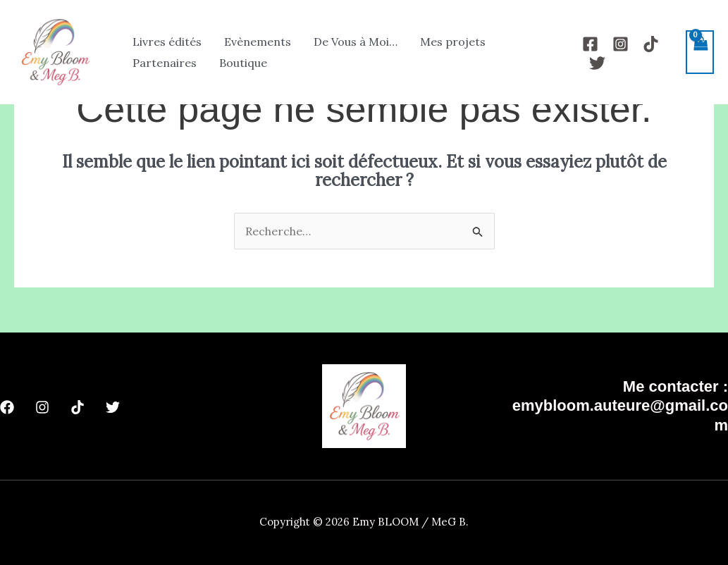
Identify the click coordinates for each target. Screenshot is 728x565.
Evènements (258, 42)
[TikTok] (651, 44)
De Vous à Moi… (356, 42)
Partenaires (165, 63)
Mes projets (453, 42)
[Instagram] (621, 44)
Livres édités (167, 42)
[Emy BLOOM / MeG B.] (55, 51)
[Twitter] (597, 63)
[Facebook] (590, 44)
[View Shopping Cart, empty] (700, 52)
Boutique (243, 63)
